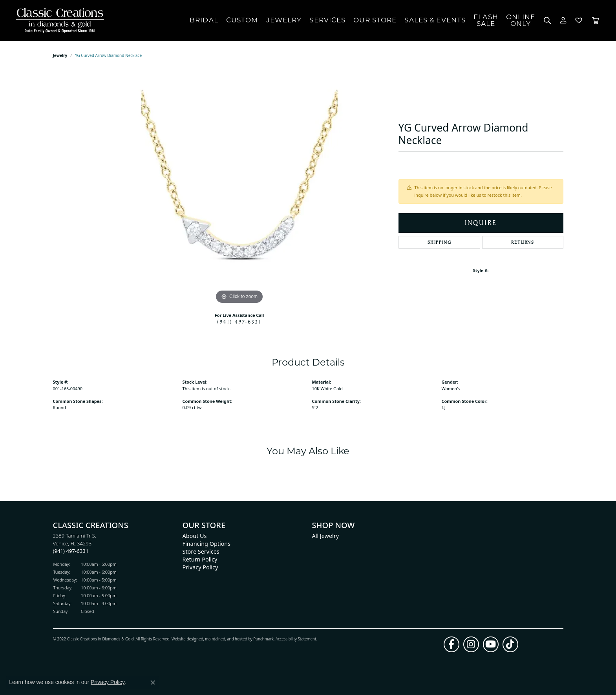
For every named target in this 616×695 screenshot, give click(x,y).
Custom (242, 20)
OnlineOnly (521, 20)
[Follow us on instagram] (471, 644)
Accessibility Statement (296, 638)
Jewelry (284, 20)
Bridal (204, 20)
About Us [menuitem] (195, 536)
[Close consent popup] (153, 682)
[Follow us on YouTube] (491, 644)
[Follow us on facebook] (451, 644)
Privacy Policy (108, 682)
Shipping (440, 242)
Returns (523, 242)
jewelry (60, 55)
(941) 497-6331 (239, 322)
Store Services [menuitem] (201, 551)
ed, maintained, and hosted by (226, 638)
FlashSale (486, 20)
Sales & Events (435, 20)
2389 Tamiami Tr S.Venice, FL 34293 (75, 543)
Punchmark (263, 638)
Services (327, 20)
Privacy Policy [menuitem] (200, 567)
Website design (185, 638)
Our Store (375, 20)
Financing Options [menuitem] (207, 544)
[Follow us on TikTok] (510, 644)
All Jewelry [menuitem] (326, 536)
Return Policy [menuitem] (200, 559)
